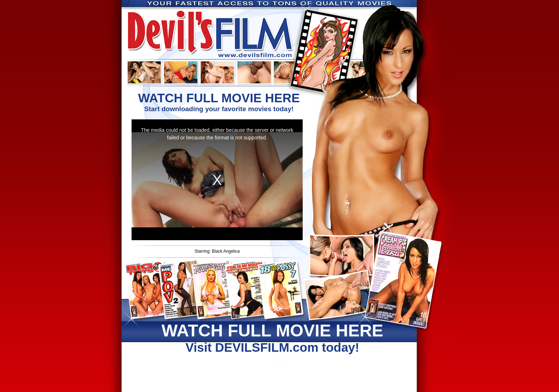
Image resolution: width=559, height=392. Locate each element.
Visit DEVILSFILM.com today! (272, 337)
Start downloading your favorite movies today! (219, 102)
